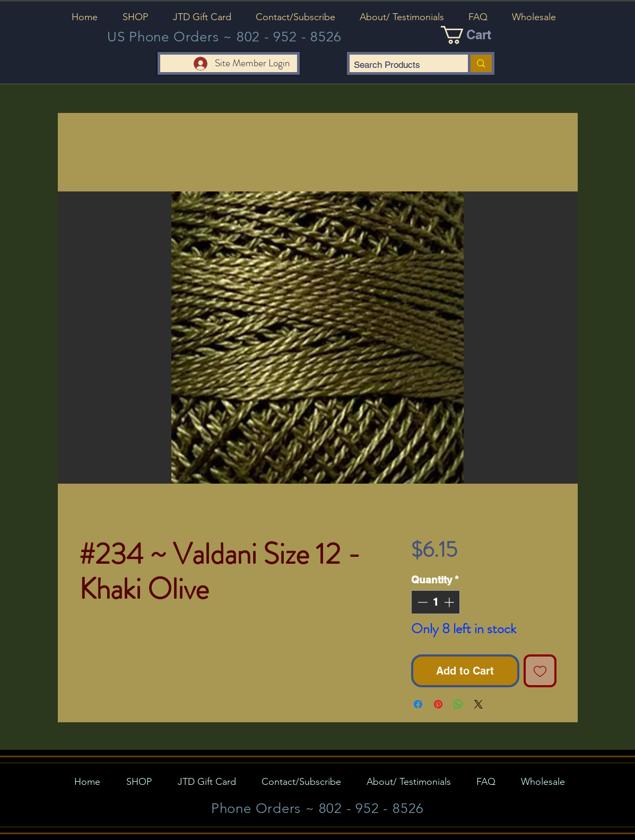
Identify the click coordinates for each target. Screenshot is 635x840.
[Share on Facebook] (418, 704)
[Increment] (450, 602)
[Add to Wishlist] (540, 671)
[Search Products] (400, 65)
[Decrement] (421, 602)
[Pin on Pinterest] (438, 704)
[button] (136, 17)
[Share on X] (479, 704)
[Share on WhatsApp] (458, 704)
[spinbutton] (436, 602)
